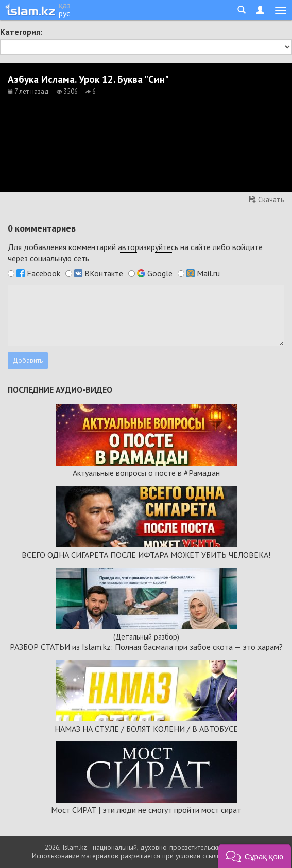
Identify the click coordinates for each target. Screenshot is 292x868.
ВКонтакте (104, 273)
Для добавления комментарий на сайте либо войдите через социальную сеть (135, 253)
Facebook (44, 273)
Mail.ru (208, 273)
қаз (65, 5)
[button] (255, 856)
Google (160, 273)
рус (64, 13)
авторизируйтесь (148, 247)
